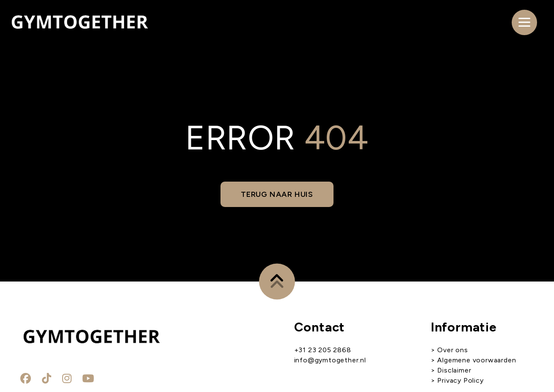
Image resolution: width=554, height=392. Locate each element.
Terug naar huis (277, 194)
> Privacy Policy (457, 380)
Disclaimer (454, 370)
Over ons (452, 350)
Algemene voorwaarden (476, 360)
